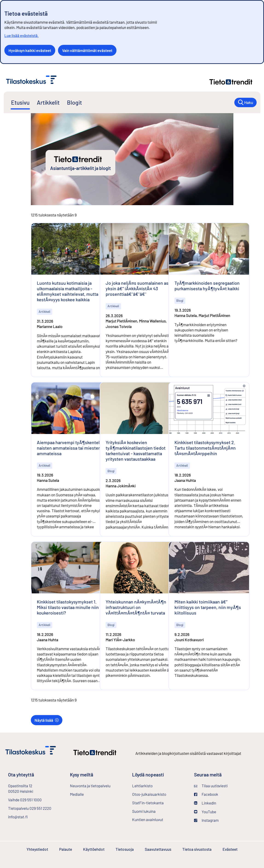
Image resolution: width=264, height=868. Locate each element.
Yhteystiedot (37, 849)
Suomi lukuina (144, 811)
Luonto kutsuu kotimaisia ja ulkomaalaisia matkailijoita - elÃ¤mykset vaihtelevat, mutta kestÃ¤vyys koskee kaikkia (68, 291)
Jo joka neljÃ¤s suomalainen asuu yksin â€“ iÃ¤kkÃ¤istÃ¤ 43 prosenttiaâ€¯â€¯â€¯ (140, 288)
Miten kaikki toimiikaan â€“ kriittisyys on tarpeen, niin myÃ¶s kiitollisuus (208, 607)
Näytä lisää (47, 720)
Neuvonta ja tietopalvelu (90, 786)
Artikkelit (48, 102)
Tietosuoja (125, 849)
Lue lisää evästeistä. (22, 35)
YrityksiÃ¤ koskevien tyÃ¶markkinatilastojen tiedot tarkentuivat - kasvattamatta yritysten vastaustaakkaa (136, 451)
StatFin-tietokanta (159, 802)
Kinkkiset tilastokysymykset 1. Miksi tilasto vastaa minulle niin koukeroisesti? (68, 607)
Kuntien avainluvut (148, 819)
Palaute (66, 849)
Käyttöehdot (94, 849)
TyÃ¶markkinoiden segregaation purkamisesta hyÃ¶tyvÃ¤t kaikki (207, 286)
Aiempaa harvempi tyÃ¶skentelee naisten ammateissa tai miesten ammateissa (71, 448)
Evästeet (230, 849)
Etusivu (20, 102)
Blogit (74, 102)
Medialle (77, 794)
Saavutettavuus (158, 849)
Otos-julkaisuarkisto (159, 794)
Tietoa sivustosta (197, 849)
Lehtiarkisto (155, 785)
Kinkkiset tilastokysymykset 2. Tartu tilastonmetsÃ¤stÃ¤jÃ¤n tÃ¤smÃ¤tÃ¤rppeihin (205, 448)
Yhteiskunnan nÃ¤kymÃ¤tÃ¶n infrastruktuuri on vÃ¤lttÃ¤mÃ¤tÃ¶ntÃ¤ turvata (136, 607)
